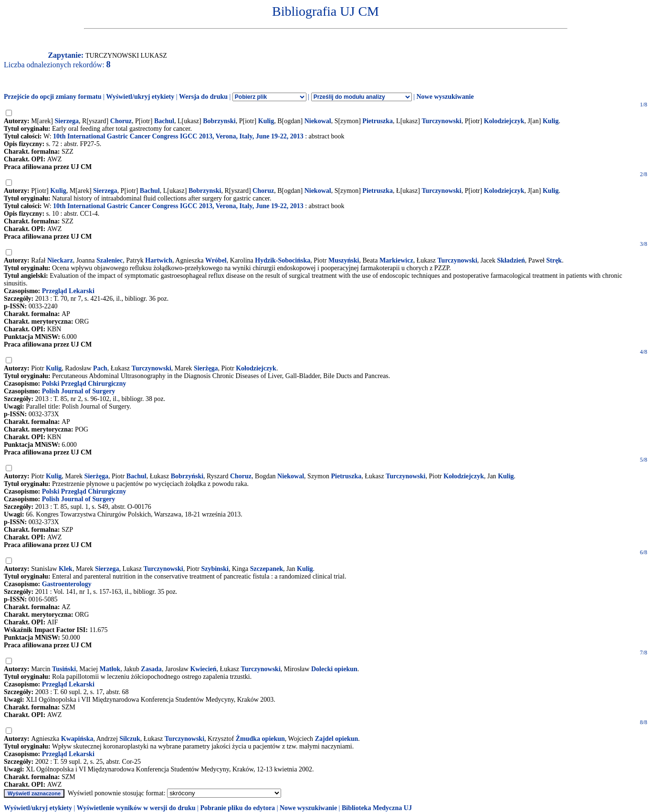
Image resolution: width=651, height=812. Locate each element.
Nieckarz (60, 260)
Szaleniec (110, 260)
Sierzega (67, 121)
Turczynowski (441, 121)
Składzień (511, 260)
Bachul (164, 121)
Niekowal (318, 121)
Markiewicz (396, 260)
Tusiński (64, 669)
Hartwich (159, 260)
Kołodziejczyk (256, 368)
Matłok (110, 669)
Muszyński (344, 260)
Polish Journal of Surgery (79, 391)
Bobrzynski (219, 121)
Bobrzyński (187, 476)
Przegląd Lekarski (68, 291)
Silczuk (130, 739)
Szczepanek (267, 569)
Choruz (121, 121)
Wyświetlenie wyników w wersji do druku (136, 808)
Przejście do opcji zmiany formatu (53, 97)
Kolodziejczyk (504, 121)
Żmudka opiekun (260, 739)
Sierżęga (206, 368)
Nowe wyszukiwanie (445, 97)
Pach (100, 368)
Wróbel (216, 260)
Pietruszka (378, 121)
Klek (66, 569)
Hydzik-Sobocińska (283, 260)
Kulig (266, 121)
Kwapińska (77, 739)
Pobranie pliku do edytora (237, 808)
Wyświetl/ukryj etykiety (140, 97)
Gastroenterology (67, 584)
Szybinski (215, 569)
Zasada (151, 669)
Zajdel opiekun (337, 739)
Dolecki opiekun (334, 669)
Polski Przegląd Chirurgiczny (84, 384)
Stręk (554, 260)
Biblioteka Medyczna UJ (377, 808)
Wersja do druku (203, 97)
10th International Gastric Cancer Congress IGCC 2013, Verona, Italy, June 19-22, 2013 (178, 136)
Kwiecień (203, 669)
